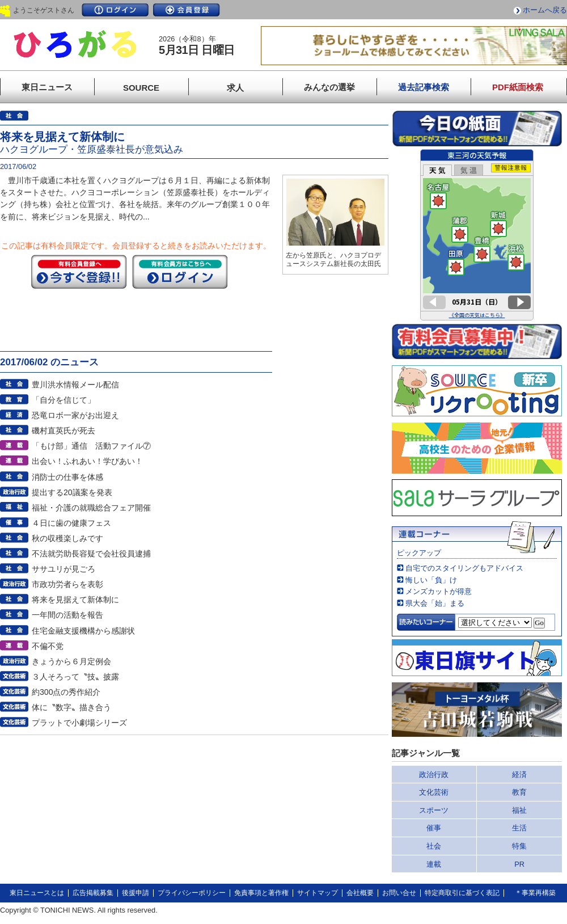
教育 (519, 792)
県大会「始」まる (435, 603)
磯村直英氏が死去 (64, 431)
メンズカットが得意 (439, 591)
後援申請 (136, 893)
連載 (434, 864)
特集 (519, 846)
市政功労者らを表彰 (67, 584)
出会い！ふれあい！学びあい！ (87, 461)
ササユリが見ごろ (64, 569)
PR (519, 864)
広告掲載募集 (93, 893)
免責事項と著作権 (261, 893)
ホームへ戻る (545, 10)
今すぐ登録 (79, 272)
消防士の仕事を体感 (67, 477)
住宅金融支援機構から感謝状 (83, 631)
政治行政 (434, 775)
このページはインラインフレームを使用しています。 (477, 235)
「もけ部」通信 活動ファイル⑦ (91, 446)
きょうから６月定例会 (71, 661)
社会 (434, 846)
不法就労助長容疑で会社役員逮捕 (91, 554)
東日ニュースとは (37, 893)
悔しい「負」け (431, 580)
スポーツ (434, 810)
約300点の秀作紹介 (66, 692)
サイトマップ (318, 893)
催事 (434, 828)
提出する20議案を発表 (72, 492)
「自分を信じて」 (64, 400)
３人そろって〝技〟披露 (75, 677)
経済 (519, 775)
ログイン (115, 10)
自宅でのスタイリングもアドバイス (464, 568)
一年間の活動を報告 (67, 615)
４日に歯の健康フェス (71, 523)
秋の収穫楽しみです (67, 538)
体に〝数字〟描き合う (71, 707)
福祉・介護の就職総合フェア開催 (91, 508)
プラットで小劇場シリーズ (79, 723)
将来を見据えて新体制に (75, 600)
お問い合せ (399, 893)
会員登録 (187, 10)
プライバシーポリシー (192, 893)
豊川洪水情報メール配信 (75, 385)
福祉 (519, 810)
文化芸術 (434, 792)
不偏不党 (48, 646)
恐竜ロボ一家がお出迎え (75, 415)
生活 (519, 828)
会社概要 (360, 893)
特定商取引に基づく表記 (462, 893)
